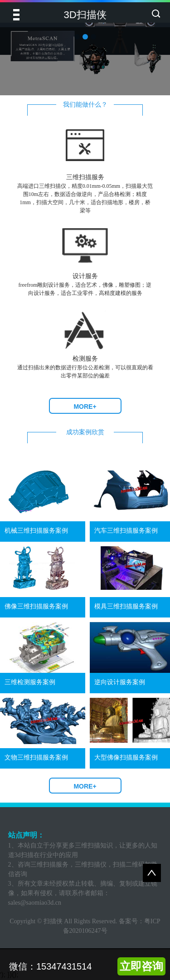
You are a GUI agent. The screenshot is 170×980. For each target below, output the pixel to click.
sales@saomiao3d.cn (35, 903)
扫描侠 (53, 921)
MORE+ (85, 407)
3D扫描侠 (85, 15)
